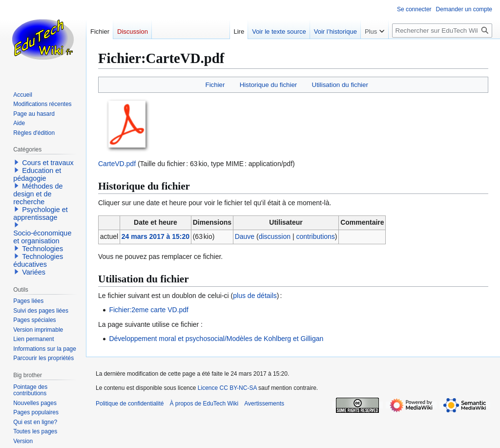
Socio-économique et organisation (42, 237)
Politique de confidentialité (130, 404)
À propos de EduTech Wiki (204, 404)
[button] (17, 162)
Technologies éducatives (38, 260)
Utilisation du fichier (340, 85)
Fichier (215, 85)
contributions (315, 236)
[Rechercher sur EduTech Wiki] (442, 31)
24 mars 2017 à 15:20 (156, 236)
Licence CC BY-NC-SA (227, 388)
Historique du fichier (269, 85)
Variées (34, 272)
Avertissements (264, 404)
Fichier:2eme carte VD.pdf (149, 310)
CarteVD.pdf (117, 164)
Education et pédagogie (37, 174)
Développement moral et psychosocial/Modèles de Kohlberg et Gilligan (216, 339)
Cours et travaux (48, 163)
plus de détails (255, 296)
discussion (275, 236)
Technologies (42, 249)
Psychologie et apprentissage (41, 213)
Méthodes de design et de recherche (38, 194)
